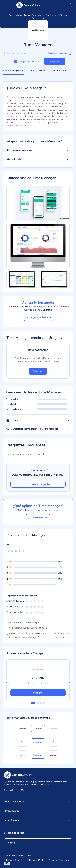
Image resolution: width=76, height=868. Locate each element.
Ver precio (55, 61)
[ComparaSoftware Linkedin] (6, 790)
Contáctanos (38, 821)
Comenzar (38, 371)
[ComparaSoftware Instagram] (23, 790)
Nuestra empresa (38, 802)
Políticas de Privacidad (15, 860)
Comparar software (26, 61)
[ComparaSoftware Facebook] (17, 790)
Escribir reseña (38, 518)
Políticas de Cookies (36, 860)
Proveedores (38, 811)
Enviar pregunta (38, 484)
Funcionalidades (59, 70)
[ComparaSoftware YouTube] (11, 790)
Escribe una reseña (61, 635)
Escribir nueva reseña (60, 53)
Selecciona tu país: (14, 833)
